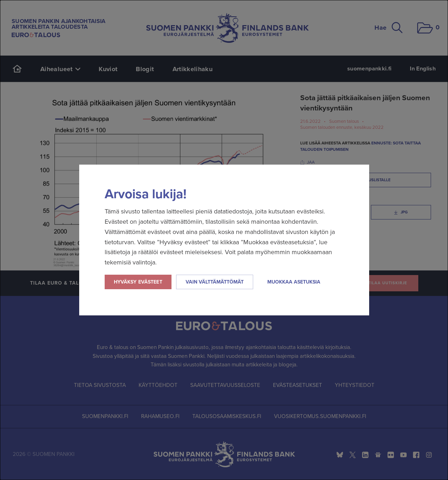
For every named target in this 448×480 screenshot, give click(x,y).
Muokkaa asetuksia (294, 282)
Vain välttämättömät (215, 282)
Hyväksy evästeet (138, 282)
